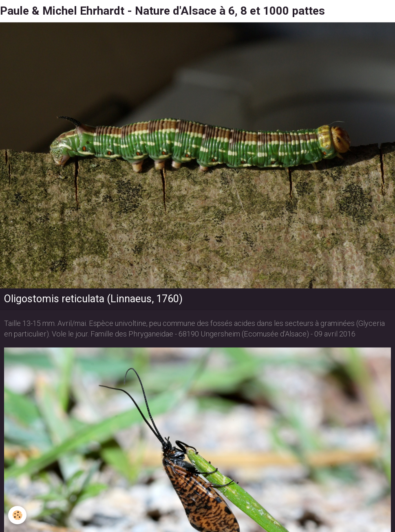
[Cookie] (17, 515)
